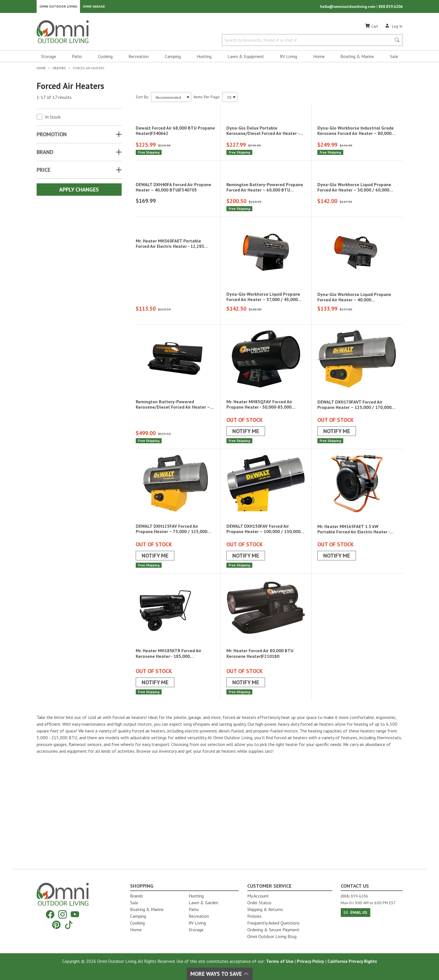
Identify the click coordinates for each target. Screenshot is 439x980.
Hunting (204, 58)
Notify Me (246, 539)
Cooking (105, 58)
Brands (137, 896)
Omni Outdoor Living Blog (272, 936)
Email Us (356, 912)
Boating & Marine (357, 58)
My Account (258, 896)
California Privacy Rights (352, 961)
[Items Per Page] (230, 99)
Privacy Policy (310, 961)
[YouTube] (75, 915)
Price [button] (44, 171)
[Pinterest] (56, 925)
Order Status (259, 903)
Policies (254, 916)
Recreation (139, 58)
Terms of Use (280, 961)
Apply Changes (79, 191)
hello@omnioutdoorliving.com (348, 7)
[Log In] (394, 28)
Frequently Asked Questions (273, 923)
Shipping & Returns (265, 909)
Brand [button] (45, 154)
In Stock (53, 119)
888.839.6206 (391, 7)
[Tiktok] (69, 925)
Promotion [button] (52, 136)
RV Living (288, 58)
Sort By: (142, 99)
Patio (77, 58)
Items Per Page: (207, 99)
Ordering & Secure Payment (273, 930)
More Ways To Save (220, 974)
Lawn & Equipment (246, 58)
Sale (394, 58)
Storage (49, 58)
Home (319, 58)
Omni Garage (94, 7)
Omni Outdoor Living (58, 7)
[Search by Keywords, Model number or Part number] (309, 42)
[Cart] (371, 28)
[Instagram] (63, 915)
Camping (173, 58)
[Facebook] (50, 915)
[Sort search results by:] (171, 99)
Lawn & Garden (203, 903)
